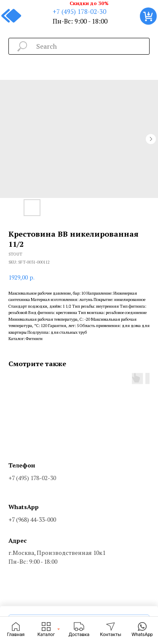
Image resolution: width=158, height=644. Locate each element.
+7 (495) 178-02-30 (79, 11)
